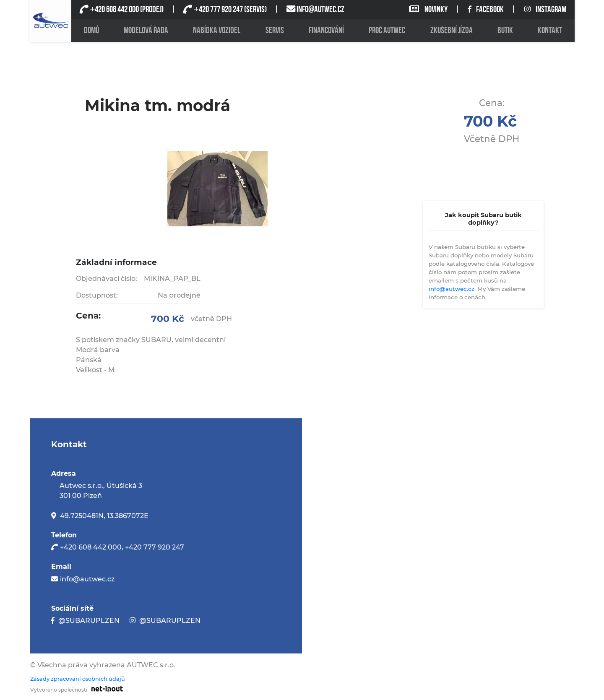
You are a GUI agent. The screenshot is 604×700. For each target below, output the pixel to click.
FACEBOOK (486, 9)
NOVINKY (429, 9)
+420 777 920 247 (155, 547)
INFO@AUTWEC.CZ (320, 9)
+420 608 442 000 (91, 547)
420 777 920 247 (218, 9)
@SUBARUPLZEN (89, 621)
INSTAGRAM (545, 9)
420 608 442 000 (114, 9)
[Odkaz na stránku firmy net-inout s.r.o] (105, 688)
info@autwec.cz (452, 289)
